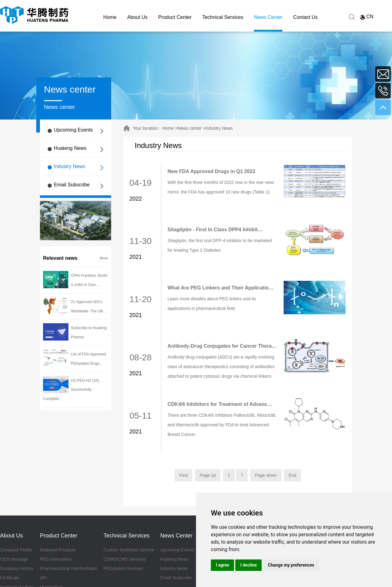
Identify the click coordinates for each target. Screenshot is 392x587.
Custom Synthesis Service (129, 550)
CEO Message (14, 559)
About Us (137, 17)
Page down (266, 475)
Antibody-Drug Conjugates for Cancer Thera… (222, 346)
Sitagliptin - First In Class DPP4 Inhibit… (215, 230)
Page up (208, 475)
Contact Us (305, 17)
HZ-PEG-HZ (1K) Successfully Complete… (71, 390)
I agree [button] (222, 565)
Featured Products (58, 550)
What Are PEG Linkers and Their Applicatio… (221, 288)
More (104, 258)
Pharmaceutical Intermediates (69, 568)
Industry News (70, 166)
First (183, 475)
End (292, 475)
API (44, 578)
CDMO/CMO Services (125, 559)
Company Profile (16, 550)
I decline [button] (248, 565)
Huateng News (70, 148)
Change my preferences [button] (291, 565)
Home (110, 17)
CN (370, 17)
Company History (17, 568)
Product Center (175, 17)
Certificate (10, 578)
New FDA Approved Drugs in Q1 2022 (211, 171)
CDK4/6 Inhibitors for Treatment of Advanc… (220, 404)
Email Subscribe (72, 185)
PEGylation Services (123, 568)
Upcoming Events (73, 130)
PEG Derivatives (56, 559)
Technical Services (223, 17)
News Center (268, 17)
